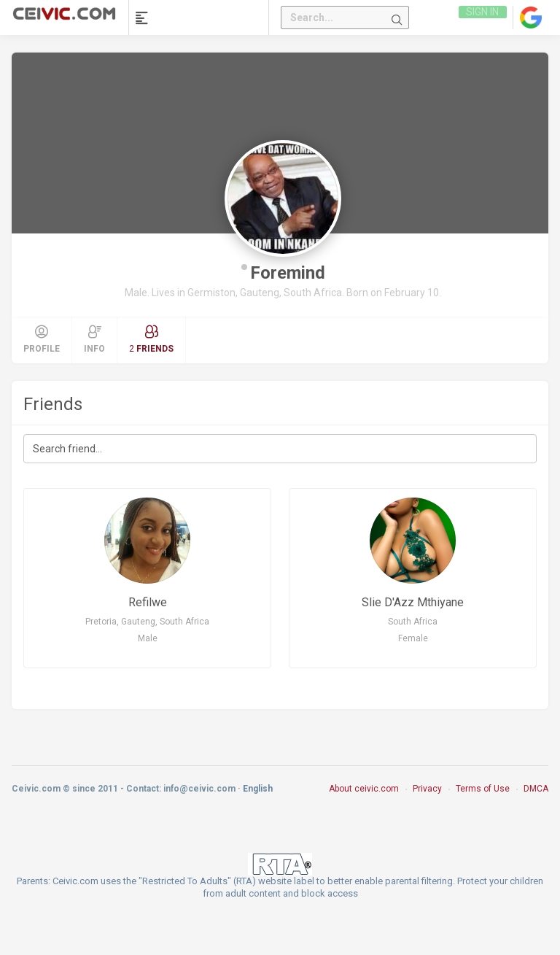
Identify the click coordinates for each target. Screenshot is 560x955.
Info (94, 339)
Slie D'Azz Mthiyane (413, 611)
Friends (53, 404)
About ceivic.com (364, 801)
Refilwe (148, 611)
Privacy (427, 801)
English (258, 801)
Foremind (288, 273)
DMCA (536, 801)
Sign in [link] (482, 18)
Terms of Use (483, 801)
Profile (42, 339)
